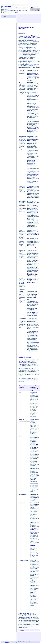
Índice (37, 10)
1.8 (32, 369)
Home (33, 9)
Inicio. (21, 610)
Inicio (37, 9)
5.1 (34, 36)
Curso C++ (35, 7)
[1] (19, 613)
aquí (16, 12)
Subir (4, 16)
